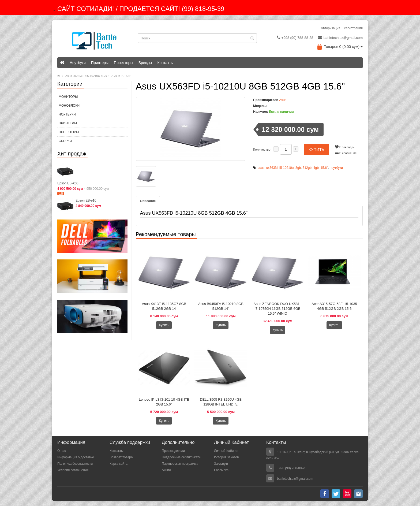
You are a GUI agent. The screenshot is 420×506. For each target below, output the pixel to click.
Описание (148, 201)
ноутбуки (336, 168)
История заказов (226, 457)
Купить (316, 149)
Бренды (145, 63)
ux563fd (272, 168)
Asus (283, 100)
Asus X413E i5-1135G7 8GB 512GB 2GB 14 (164, 306)
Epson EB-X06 (68, 183)
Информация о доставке (76, 457)
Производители (173, 451)
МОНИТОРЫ (68, 97)
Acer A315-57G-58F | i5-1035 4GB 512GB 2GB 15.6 (334, 306)
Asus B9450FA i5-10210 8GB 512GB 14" (221, 306)
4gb (316, 168)
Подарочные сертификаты (181, 457)
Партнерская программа (180, 464)
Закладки (221, 464)
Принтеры (100, 63)
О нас (62, 451)
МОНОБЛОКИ (69, 106)
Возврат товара (121, 457)
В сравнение (346, 153)
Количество (262, 150)
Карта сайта (119, 464)
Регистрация (353, 28)
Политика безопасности (75, 464)
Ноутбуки (78, 63)
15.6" (324, 168)
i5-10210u (286, 168)
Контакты (165, 63)
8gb (298, 168)
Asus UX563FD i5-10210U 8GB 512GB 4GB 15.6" (98, 76)
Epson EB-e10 (86, 200)
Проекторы (123, 63)
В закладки (345, 147)
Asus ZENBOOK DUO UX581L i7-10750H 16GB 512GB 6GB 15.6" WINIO (278, 309)
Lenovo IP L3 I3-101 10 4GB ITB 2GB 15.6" (164, 402)
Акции (166, 470)
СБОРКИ (65, 141)
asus (261, 168)
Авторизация (331, 28)
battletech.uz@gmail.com (340, 38)
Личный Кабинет (226, 451)
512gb (307, 168)
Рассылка (221, 470)
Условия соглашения (73, 470)
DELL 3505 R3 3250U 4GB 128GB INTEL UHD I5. (221, 402)
